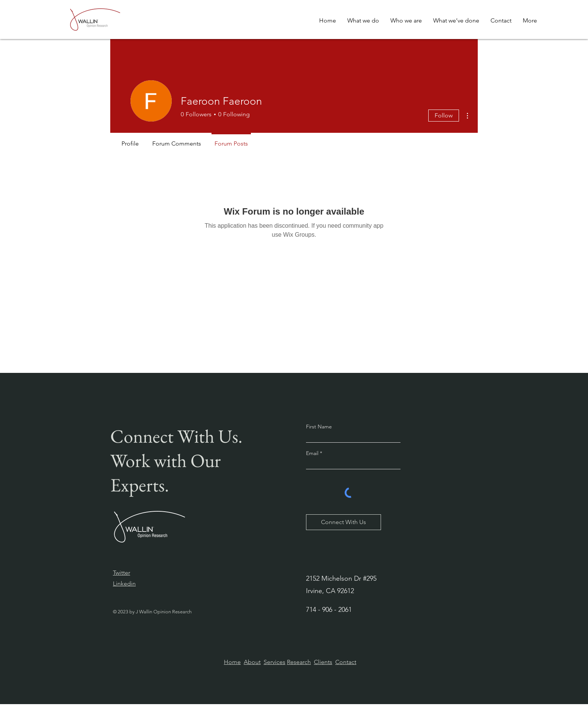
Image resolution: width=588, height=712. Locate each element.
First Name (319, 427)
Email (313, 453)
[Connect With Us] (343, 522)
